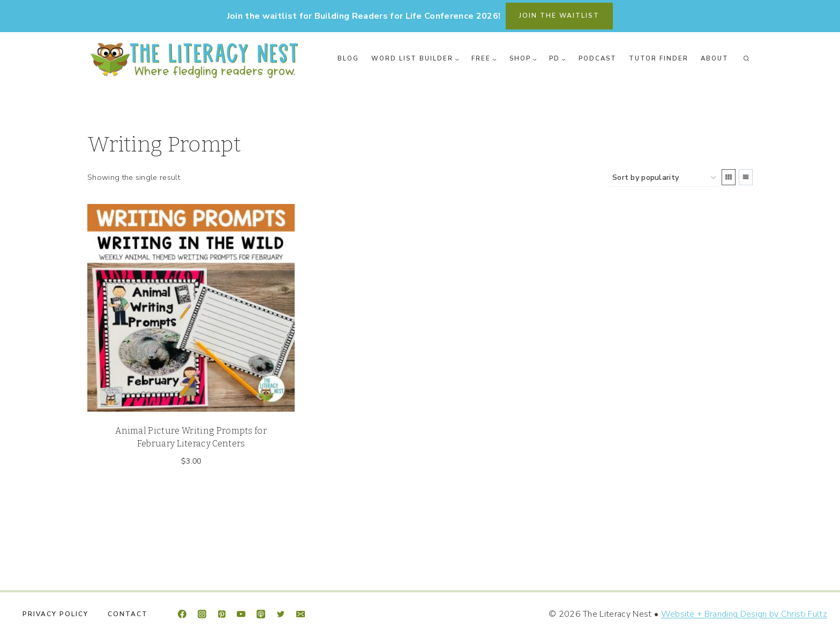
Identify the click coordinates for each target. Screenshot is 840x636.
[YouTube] (241, 614)
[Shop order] (664, 178)
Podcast (598, 58)
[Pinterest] (222, 614)
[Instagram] (202, 614)
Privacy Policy (55, 614)
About (715, 58)
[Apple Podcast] (261, 614)
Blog (348, 58)
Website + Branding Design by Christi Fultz (744, 614)
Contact (128, 614)
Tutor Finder (659, 58)
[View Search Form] (746, 59)
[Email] (301, 614)
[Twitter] (281, 614)
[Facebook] (182, 614)
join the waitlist (559, 16)
